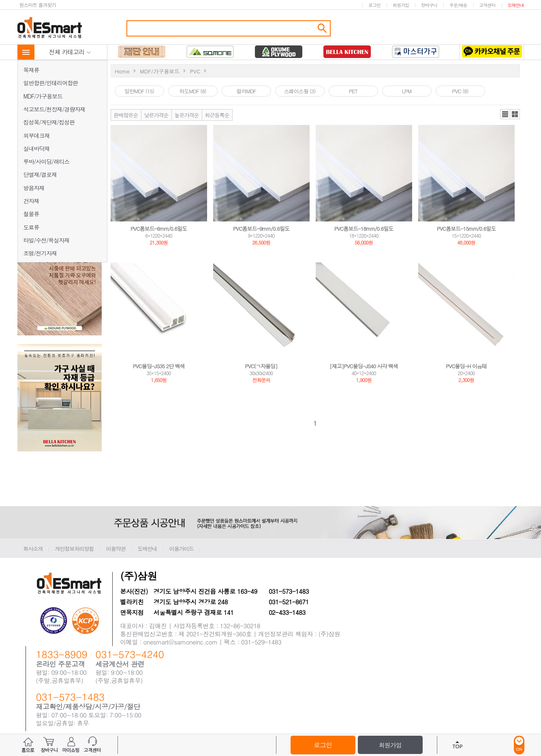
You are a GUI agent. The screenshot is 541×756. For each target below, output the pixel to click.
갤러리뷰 (515, 114)
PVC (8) (460, 91)
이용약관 (116, 549)
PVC (195, 71)
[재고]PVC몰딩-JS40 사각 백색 (364, 366)
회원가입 (401, 5)
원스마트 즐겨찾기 (38, 5)
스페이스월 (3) (300, 91)
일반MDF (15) (139, 91)
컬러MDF (246, 91)
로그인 (374, 5)
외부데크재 (37, 135)
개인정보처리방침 (75, 549)
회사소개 (33, 549)
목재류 (31, 70)
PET (353, 91)
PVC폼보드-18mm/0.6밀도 (364, 229)
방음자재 (34, 188)
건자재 (31, 201)
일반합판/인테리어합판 (51, 83)
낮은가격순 (156, 115)
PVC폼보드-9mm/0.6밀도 (261, 229)
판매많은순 (126, 115)
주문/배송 (458, 5)
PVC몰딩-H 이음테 (466, 366)
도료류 (31, 227)
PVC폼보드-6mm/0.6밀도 (159, 229)
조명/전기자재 (40, 253)
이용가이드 (182, 549)
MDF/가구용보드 (43, 96)
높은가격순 (187, 115)
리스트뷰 (505, 114)
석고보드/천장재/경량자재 (55, 109)
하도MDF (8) (192, 91)
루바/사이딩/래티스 (47, 161)
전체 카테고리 (70, 52)
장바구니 (429, 5)
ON (519, 745)
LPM (407, 91)
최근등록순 (217, 115)
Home (122, 71)
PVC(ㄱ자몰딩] (261, 366)
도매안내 (516, 5)
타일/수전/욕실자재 (47, 240)
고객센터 (488, 5)
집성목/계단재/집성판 (49, 122)
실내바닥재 (37, 148)
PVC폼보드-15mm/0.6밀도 (466, 229)
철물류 (31, 214)
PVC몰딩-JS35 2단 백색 (158, 366)
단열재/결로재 (40, 174)
